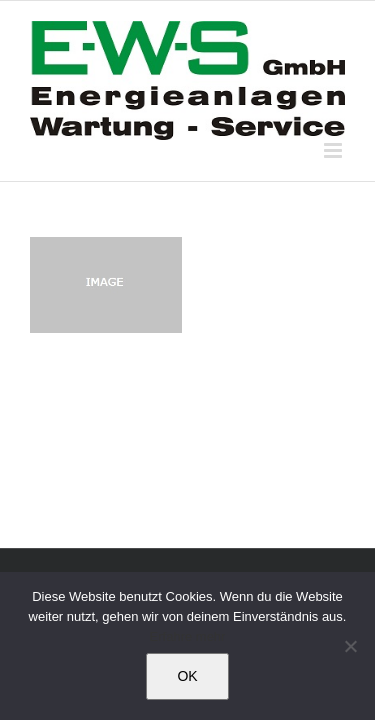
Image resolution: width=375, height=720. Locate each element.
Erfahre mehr (188, 636)
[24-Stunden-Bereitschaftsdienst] (180, 246)
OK (187, 676)
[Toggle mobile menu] (334, 150)
